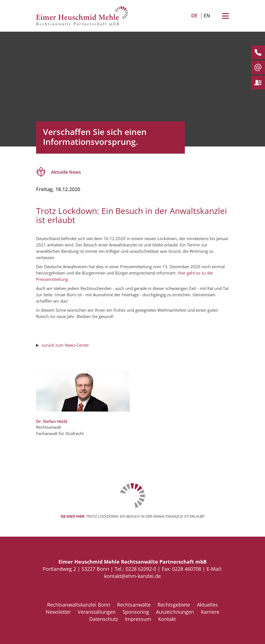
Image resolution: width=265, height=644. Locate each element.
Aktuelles (207, 605)
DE (194, 15)
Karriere (210, 612)
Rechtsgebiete (174, 605)
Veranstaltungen (97, 612)
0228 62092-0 (141, 569)
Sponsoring (136, 612)
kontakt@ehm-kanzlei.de (132, 576)
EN (207, 15)
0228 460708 (187, 569)
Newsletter (58, 612)
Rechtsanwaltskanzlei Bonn (79, 605)
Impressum (138, 619)
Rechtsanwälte (134, 605)
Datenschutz (104, 619)
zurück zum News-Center (65, 345)
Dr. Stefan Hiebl (52, 421)
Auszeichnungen (175, 612)
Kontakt (167, 619)
